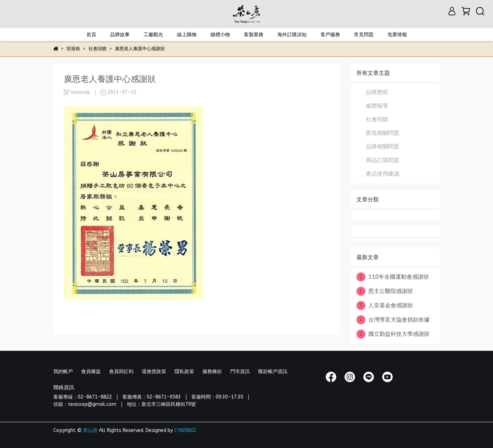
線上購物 (187, 35)
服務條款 (212, 372)
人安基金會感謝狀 (385, 306)
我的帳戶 (63, 372)
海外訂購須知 (292, 35)
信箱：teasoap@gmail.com (85, 404)
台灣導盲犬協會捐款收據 (393, 320)
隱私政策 (184, 372)
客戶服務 (330, 35)
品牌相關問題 (383, 146)
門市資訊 (240, 372)
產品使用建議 (383, 174)
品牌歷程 (377, 92)
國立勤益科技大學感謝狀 (393, 334)
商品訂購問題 (383, 160)
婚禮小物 (220, 35)
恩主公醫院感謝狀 (385, 291)
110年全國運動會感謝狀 (393, 277)
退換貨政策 (154, 372)
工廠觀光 (153, 35)
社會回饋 (377, 119)
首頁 (91, 35)
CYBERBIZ (185, 430)
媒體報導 (377, 106)
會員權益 (91, 372)
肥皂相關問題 (383, 133)
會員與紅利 (121, 372)
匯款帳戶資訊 (273, 372)
